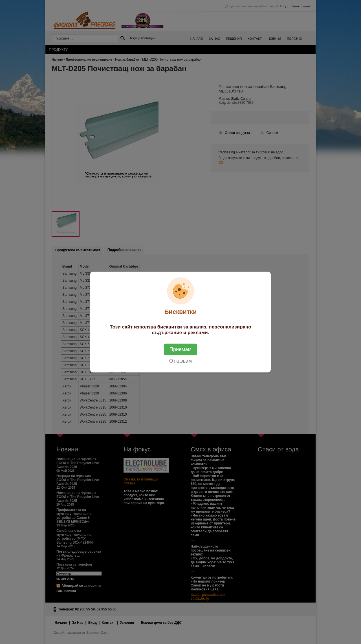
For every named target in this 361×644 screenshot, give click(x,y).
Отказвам (180, 361)
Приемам (180, 349)
